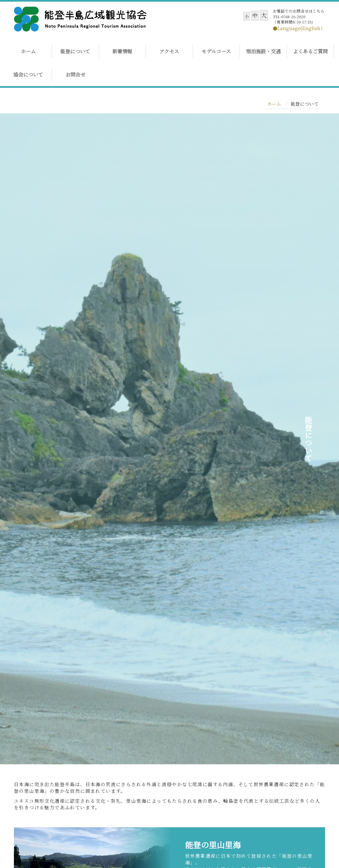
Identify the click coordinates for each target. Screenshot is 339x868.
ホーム (28, 51)
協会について (28, 74)
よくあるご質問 (310, 51)
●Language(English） (299, 28)
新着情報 (122, 51)
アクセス (169, 51)
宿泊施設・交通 (263, 51)
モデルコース (216, 51)
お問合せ (75, 74)
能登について (75, 51)
